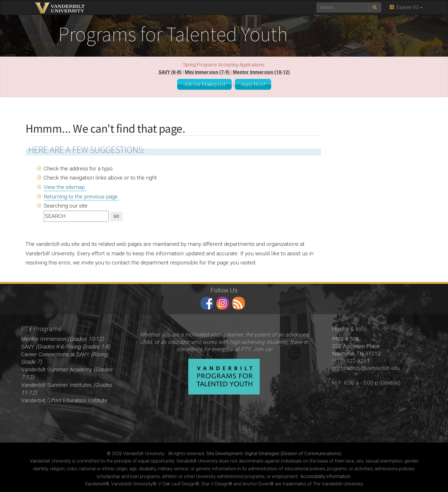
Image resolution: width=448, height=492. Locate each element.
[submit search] (375, 7)
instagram (223, 302)
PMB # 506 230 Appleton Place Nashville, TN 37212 (356, 345)
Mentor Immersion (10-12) (261, 72)
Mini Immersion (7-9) (208, 72)
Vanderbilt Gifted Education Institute (64, 399)
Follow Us (224, 289)
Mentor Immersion (62, 337)
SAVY (66, 345)
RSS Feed (238, 302)
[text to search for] (343, 7)
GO (116, 215)
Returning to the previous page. (81, 195)
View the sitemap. (65, 186)
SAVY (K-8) (170, 72)
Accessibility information (325, 475)
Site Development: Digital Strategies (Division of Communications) (274, 452)
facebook (207, 302)
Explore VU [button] (406, 7)
